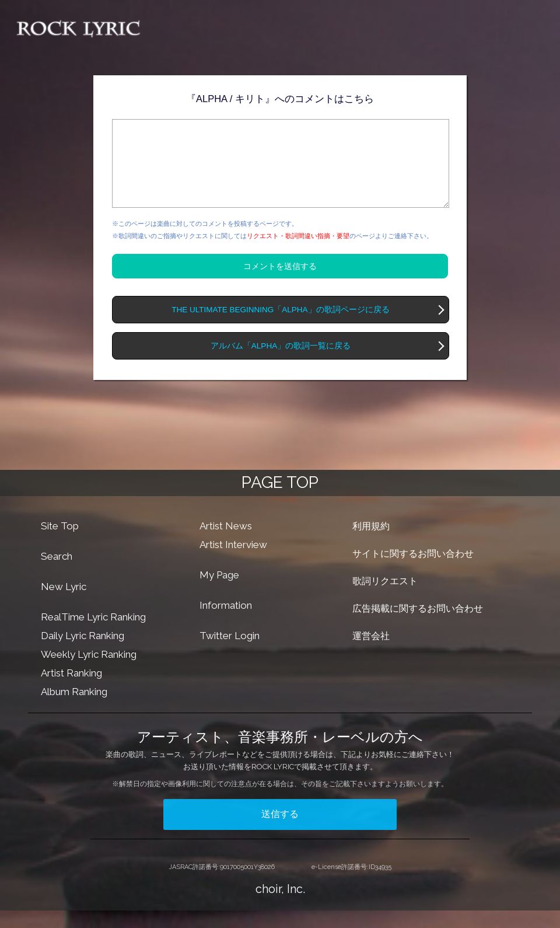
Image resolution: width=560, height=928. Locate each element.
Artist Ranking (71, 690)
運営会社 (371, 653)
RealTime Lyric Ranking (93, 634)
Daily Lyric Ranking (83, 653)
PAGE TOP (280, 500)
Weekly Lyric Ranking (89, 672)
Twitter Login (230, 653)
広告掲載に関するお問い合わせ (418, 626)
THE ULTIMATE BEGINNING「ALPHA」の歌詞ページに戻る (280, 327)
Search (57, 574)
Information (226, 623)
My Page (219, 592)
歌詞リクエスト (385, 599)
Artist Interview (233, 562)
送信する (280, 831)
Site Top (60, 543)
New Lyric (64, 604)
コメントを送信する (280, 284)
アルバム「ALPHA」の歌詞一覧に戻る (281, 363)
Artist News (226, 543)
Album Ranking (74, 709)
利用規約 (371, 544)
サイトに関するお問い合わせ (413, 571)
